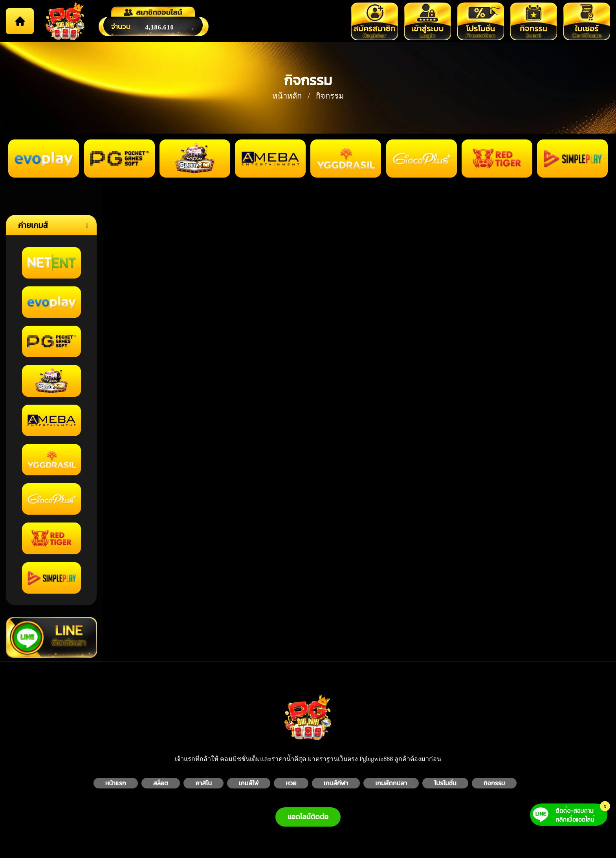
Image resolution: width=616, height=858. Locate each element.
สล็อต (161, 783)
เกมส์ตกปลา (391, 783)
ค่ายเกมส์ (33, 225)
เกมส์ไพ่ (249, 783)
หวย (291, 783)
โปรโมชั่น (445, 783)
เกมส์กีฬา (336, 783)
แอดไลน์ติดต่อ (308, 817)
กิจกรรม (494, 783)
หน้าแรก (116, 783)
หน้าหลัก (287, 96)
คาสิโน (203, 783)
